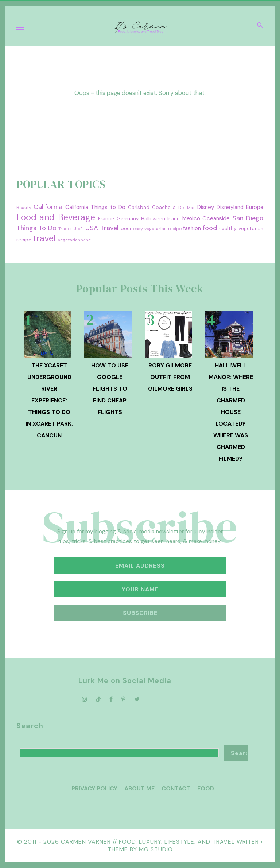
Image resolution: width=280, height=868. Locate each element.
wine (86, 240)
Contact (176, 788)
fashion (192, 228)
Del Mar (187, 208)
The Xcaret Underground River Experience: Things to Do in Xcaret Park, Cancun (49, 400)
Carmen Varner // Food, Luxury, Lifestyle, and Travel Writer (160, 842)
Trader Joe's (71, 229)
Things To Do (36, 228)
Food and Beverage (56, 217)
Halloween (153, 219)
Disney (206, 207)
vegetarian (69, 240)
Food (206, 788)
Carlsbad (139, 207)
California (48, 207)
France (106, 219)
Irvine (174, 219)
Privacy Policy (94, 788)
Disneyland (230, 207)
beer (126, 228)
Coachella (164, 207)
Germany (128, 219)
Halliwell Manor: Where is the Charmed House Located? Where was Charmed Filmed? (231, 412)
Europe (255, 207)
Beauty (24, 208)
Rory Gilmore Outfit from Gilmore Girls (170, 377)
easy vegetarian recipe (157, 229)
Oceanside (216, 218)
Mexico (191, 218)
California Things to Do (95, 207)
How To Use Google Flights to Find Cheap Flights (110, 389)
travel (44, 238)
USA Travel (102, 228)
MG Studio (156, 849)
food (210, 228)
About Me (139, 788)
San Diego (248, 218)
